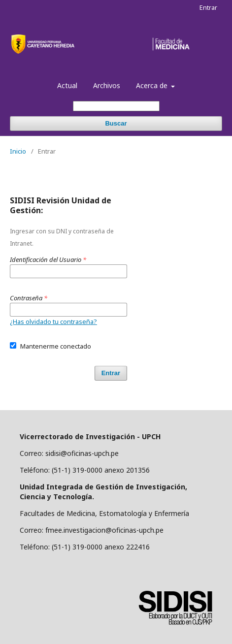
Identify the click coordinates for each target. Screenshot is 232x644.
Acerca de (153, 85)
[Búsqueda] (116, 106)
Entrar (208, 7)
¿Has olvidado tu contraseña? (53, 322)
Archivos (107, 85)
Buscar (116, 123)
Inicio (18, 151)
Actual (67, 85)
